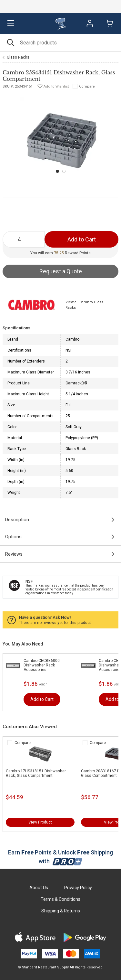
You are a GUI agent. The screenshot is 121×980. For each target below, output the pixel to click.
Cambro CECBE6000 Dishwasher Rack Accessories (42, 665)
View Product (40, 822)
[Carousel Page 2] (64, 171)
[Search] (60, 43)
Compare (87, 86)
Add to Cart (42, 699)
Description (17, 520)
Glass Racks (18, 57)
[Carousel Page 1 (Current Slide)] (57, 171)
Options (13, 537)
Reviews (14, 554)
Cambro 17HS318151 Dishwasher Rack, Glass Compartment (36, 773)
